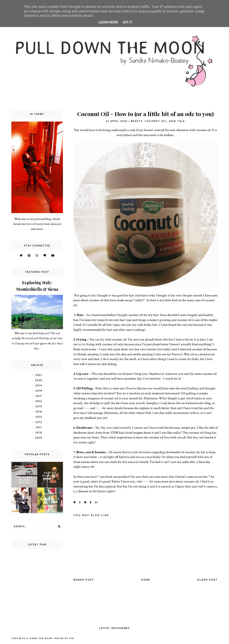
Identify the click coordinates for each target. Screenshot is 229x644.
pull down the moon (37, 638)
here (87, 408)
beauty (137, 121)
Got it (127, 22)
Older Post (207, 580)
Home (146, 580)
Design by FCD (64, 638)
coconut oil (156, 121)
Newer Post (84, 580)
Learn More (108, 22)
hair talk (177, 121)
